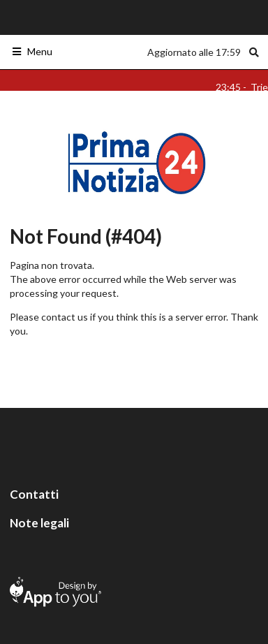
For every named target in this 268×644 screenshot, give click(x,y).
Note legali (39, 523)
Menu (32, 51)
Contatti (34, 494)
